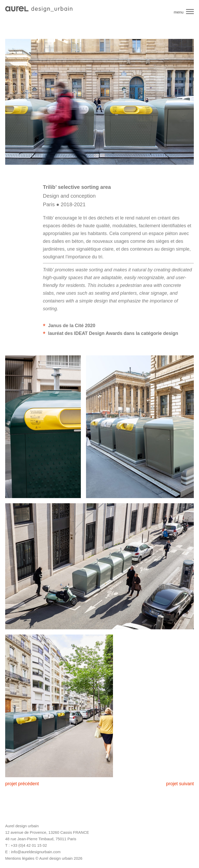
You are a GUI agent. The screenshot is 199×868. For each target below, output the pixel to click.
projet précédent (22, 784)
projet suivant (180, 784)
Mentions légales (20, 858)
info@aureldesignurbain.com (36, 852)
